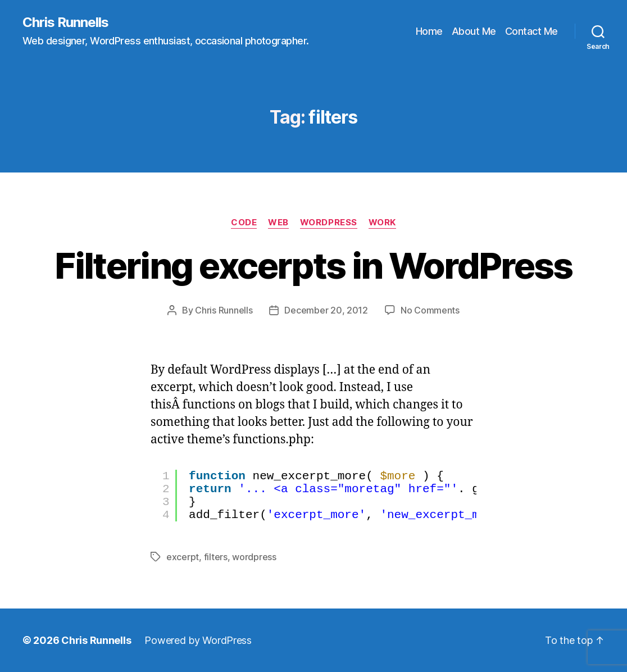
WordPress (329, 223)
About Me (474, 31)
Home (429, 31)
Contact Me (531, 31)
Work (382, 223)
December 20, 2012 (326, 310)
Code (244, 223)
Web (278, 223)
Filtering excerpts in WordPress (313, 265)
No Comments (430, 310)
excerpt (183, 557)
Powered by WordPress (198, 640)
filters (216, 557)
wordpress (254, 557)
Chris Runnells (65, 22)
